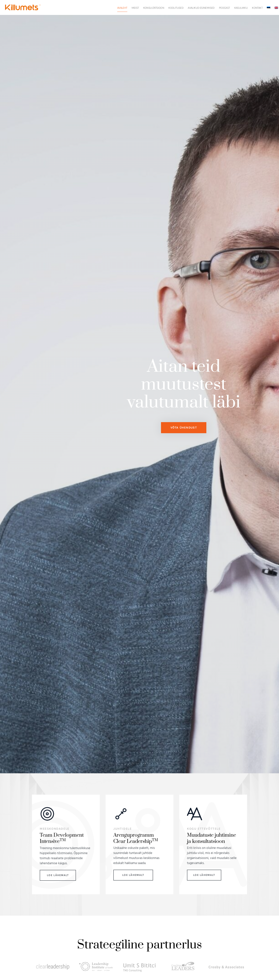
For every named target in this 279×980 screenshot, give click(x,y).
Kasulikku (241, 8)
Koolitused (176, 8)
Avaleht (122, 8)
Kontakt (257, 8)
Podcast (224, 8)
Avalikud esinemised (201, 8)
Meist (135, 8)
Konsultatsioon (154, 8)
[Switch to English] (276, 8)
